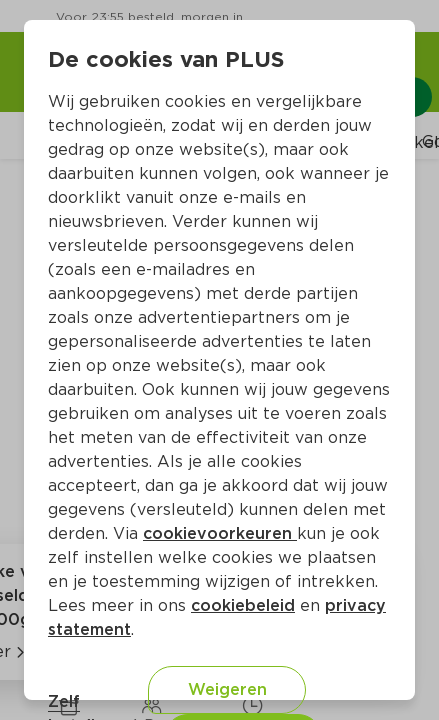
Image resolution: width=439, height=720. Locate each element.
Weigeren (227, 689)
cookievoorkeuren (220, 533)
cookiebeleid (243, 605)
